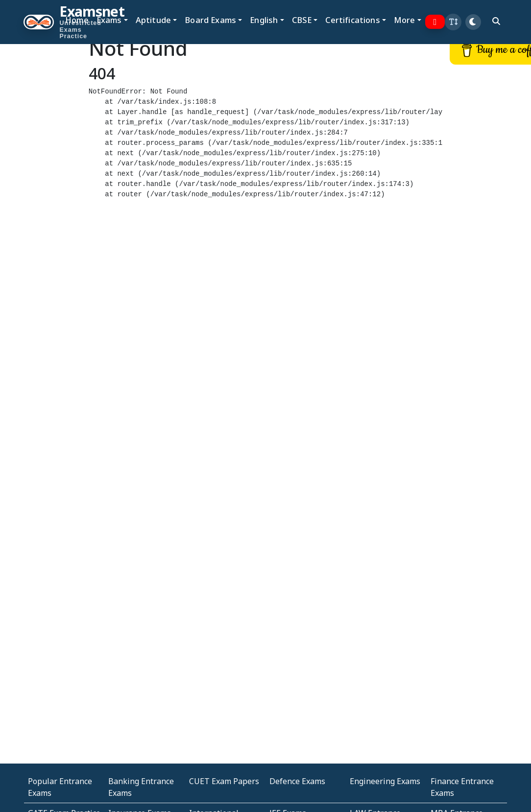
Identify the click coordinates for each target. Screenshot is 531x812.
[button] (453, 22)
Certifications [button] (352, 20)
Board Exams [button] (210, 20)
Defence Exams (297, 781)
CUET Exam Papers (224, 781)
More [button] (405, 20)
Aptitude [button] (153, 20)
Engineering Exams (385, 781)
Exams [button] (109, 20)
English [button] (264, 20)
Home (77, 20)
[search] (496, 21)
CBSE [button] (302, 20)
